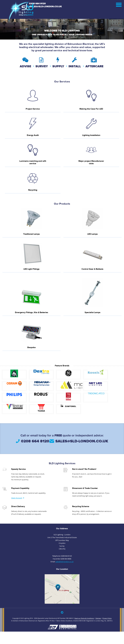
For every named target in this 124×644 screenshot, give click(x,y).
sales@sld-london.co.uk (82, 441)
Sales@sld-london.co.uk (46, 7)
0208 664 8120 (37, 4)
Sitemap (98, 618)
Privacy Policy (107, 618)
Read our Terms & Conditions (84, 618)
